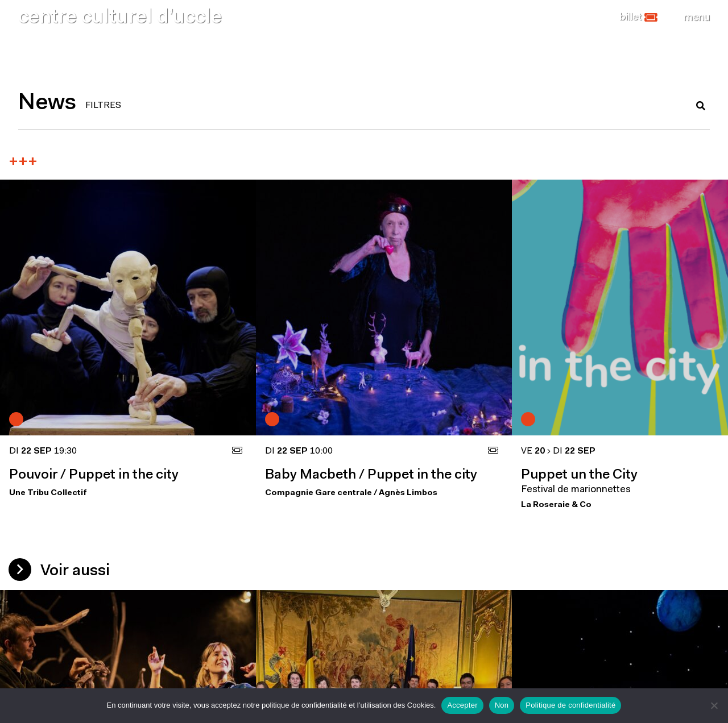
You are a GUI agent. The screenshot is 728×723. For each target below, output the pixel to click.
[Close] (697, 18)
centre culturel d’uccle (120, 18)
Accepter (462, 705)
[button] (638, 18)
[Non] (714, 705)
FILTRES (103, 106)
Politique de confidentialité (570, 705)
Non (502, 705)
